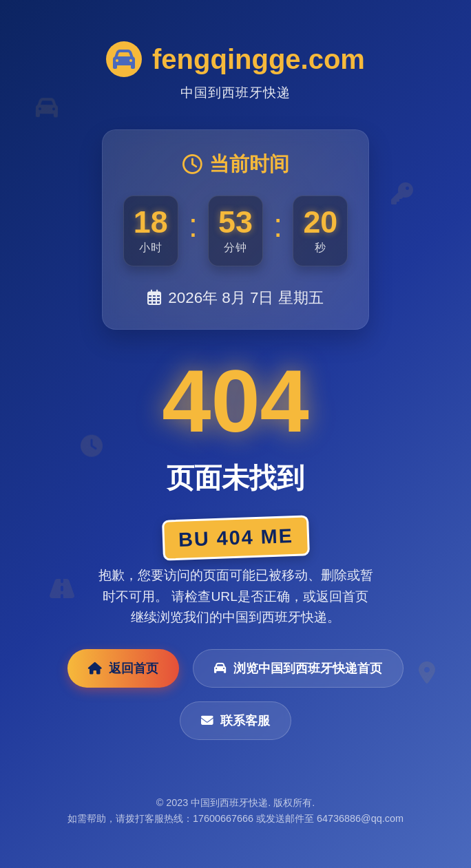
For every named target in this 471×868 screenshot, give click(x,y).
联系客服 (235, 721)
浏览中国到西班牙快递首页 (298, 668)
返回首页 (123, 668)
